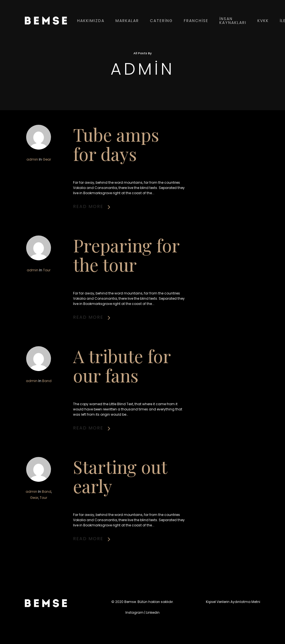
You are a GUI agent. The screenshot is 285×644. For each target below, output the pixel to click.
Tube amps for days (116, 144)
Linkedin (153, 612)
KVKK (263, 21)
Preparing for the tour (126, 284)
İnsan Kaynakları (233, 21)
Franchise (196, 21)
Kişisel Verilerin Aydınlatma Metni (233, 602)
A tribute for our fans (122, 394)
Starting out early (120, 504)
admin (32, 159)
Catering (161, 21)
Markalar (127, 21)
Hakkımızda (91, 21)
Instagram (135, 612)
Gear (47, 159)
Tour (47, 298)
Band (47, 408)
